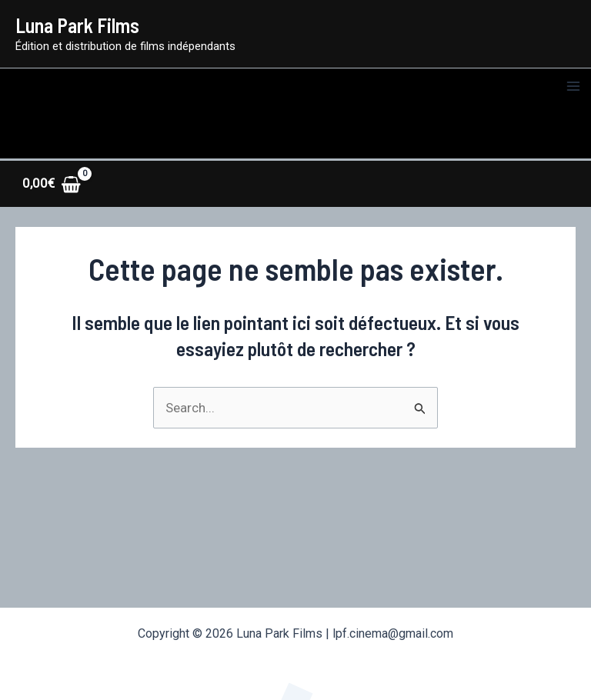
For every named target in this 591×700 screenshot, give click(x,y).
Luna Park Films (77, 25)
